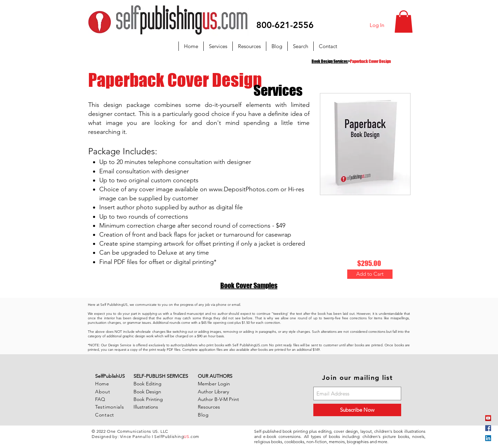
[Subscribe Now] (357, 410)
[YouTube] (488, 418)
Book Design (147, 392)
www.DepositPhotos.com (244, 189)
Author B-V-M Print (218, 399)
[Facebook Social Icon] (488, 428)
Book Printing (148, 399)
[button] (404, 22)
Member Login (214, 384)
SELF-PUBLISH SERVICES (161, 376)
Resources (209, 407)
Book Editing (147, 384)
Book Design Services (330, 61)
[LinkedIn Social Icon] (488, 438)
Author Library (213, 392)
